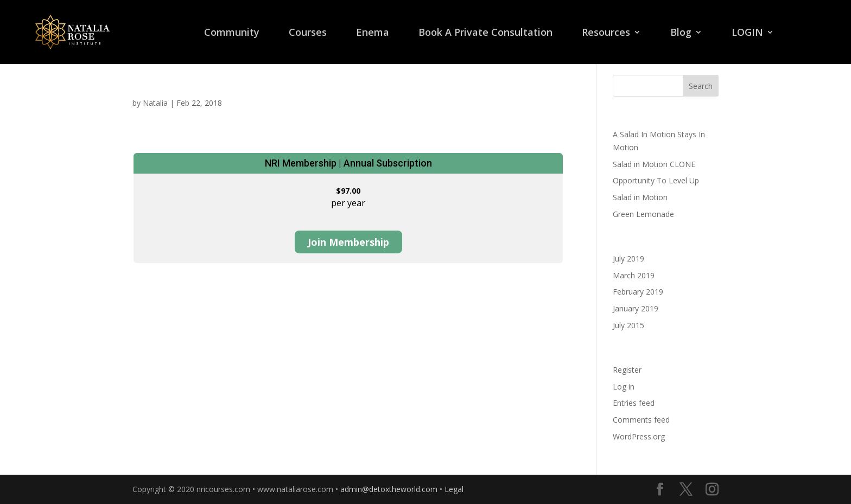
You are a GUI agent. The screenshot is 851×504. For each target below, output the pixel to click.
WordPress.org (639, 436)
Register (627, 370)
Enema (373, 33)
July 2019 (628, 259)
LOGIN (747, 33)
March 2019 (634, 275)
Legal (454, 489)
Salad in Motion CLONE (654, 164)
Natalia (155, 103)
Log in (624, 387)
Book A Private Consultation (485, 33)
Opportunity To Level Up (656, 180)
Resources (606, 33)
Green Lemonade (643, 214)
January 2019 (636, 308)
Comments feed (641, 420)
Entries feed (634, 403)
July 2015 (628, 325)
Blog (681, 33)
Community (232, 33)
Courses (308, 33)
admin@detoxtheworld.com (389, 489)
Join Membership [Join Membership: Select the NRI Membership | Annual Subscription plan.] (348, 242)
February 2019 (638, 292)
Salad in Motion (640, 197)
